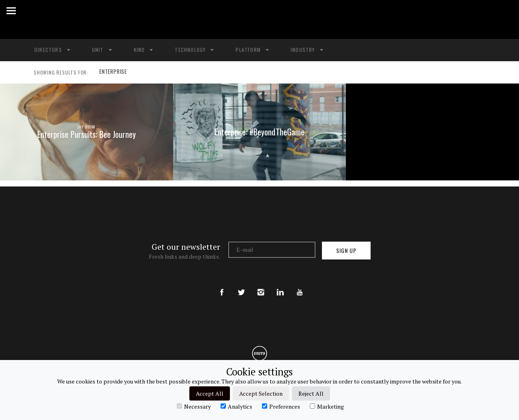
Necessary (194, 406)
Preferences (281, 406)
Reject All (311, 393)
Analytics (236, 406)
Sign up (346, 250)
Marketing (327, 406)
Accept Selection (261, 393)
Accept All (210, 393)
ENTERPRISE (113, 73)
